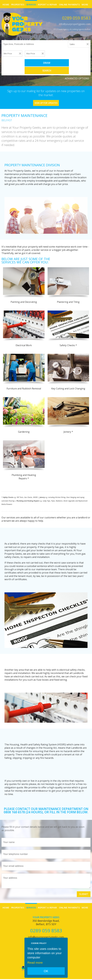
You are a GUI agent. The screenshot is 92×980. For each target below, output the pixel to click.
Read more (35, 963)
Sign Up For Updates (46, 95)
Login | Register (83, 975)
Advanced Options (77, 70)
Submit (84, 886)
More (85, 5)
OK (46, 971)
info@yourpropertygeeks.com (75, 24)
